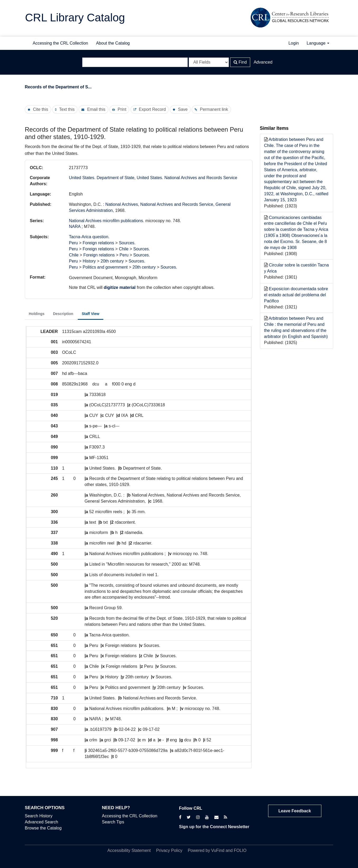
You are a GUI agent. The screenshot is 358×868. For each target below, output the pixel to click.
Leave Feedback (295, 811)
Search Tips (113, 822)
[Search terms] (135, 62)
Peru (73, 243)
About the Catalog (113, 43)
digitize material (120, 287)
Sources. (127, 243)
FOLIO (240, 850)
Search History (39, 816)
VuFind (218, 850)
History (89, 261)
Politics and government (105, 267)
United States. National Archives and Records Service (187, 178)
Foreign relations (98, 243)
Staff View (91, 314)
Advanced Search (41, 822)
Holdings (37, 314)
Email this (96, 109)
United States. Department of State (101, 178)
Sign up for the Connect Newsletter (214, 827)
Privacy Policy (169, 850)
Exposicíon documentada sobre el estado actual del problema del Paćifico (296, 295)
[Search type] (209, 62)
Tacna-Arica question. (89, 237)
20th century (112, 261)
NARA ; (76, 226)
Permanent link (214, 109)
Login (294, 43)
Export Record (152, 109)
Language (318, 43)
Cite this (41, 109)
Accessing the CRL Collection (60, 43)
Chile (124, 249)
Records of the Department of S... (58, 87)
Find (240, 62)
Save (183, 109)
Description (63, 314)
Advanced (263, 62)
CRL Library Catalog (75, 18)
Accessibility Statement (129, 850)
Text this (67, 109)
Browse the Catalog (43, 828)
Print (122, 109)
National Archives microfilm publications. (106, 221)
